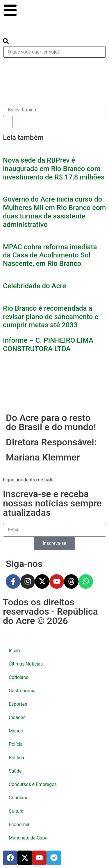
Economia (19, 825)
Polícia (16, 744)
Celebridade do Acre (34, 286)
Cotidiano (19, 677)
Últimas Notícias (26, 664)
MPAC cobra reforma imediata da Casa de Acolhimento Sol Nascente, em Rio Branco (50, 255)
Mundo (16, 731)
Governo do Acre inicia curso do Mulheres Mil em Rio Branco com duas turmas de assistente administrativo (54, 212)
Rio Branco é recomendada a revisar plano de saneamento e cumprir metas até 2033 (51, 317)
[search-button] (6, 42)
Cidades (17, 717)
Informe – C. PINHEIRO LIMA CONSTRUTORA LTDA (48, 345)
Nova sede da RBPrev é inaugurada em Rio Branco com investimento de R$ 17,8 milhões (54, 169)
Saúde (15, 771)
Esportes (18, 704)
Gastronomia (22, 691)
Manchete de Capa (28, 838)
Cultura (16, 811)
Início (14, 651)
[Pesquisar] (8, 122)
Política (16, 758)
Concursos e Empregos (33, 784)
